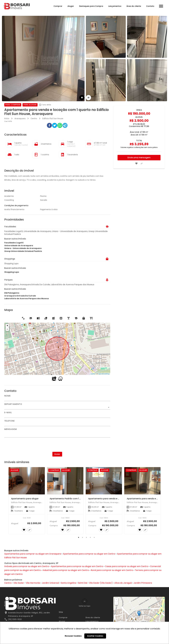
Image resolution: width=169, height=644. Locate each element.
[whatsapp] (60, 126)
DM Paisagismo (12, 293)
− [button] (7, 329)
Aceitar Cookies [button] (95, 636)
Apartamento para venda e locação (107, 499)
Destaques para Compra (90, 6)
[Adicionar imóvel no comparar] (142, 163)
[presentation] (57, 445)
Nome (8, 396)
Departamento (13, 404)
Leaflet (93, 374)
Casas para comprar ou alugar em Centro (127, 566)
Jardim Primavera (143, 583)
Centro (34, 118)
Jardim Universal (50, 583)
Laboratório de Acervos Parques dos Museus (27, 299)
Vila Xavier (19, 583)
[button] (57, 407)
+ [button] (7, 326)
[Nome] (57, 399)
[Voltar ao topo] (85, 601)
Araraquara (20, 118)
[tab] (82, 98)
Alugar (70, 6)
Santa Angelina (68, 583)
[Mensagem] (57, 434)
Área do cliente (133, 6)
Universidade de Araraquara (19, 246)
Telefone (10, 421)
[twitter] (55, 126)
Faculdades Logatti (14, 243)
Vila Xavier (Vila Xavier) (101, 583)
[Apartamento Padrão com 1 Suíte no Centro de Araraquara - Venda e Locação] (65, 481)
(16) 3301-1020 (15, 619)
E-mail (8, 413)
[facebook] (49, 126)
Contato (150, 6)
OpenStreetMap (104, 374)
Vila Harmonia (33, 583)
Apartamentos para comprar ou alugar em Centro (89, 554)
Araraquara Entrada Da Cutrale (20, 296)
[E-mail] (57, 416)
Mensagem (11, 429)
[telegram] (65, 126)
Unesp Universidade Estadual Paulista (23, 251)
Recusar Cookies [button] (73, 636)
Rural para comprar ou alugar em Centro (112, 570)
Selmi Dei (83, 583)
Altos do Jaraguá (123, 583)
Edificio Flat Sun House (53, 118)
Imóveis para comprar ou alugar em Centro (27, 566)
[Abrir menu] (160, 6)
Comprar (57, 6)
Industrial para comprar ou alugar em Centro (66, 570)
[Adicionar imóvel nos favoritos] (136, 163)
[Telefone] (57, 424)
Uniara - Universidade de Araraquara (23, 248)
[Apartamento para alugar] (27, 481)
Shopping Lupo (12, 272)
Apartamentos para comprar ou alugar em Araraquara (33, 554)
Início (7, 118)
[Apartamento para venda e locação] (104, 481)
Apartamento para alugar (25, 499)
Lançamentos (114, 6)
